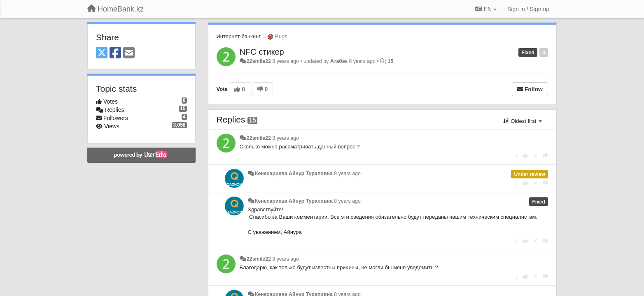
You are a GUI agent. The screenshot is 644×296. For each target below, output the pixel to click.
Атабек (339, 61)
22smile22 (259, 61)
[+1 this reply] (525, 156)
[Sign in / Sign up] (528, 9)
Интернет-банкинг (239, 36)
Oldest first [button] (523, 121)
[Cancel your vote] (535, 156)
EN (486, 9)
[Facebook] (115, 53)
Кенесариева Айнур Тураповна (294, 173)
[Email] (129, 53)
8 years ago (286, 138)
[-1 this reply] (545, 156)
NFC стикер (262, 52)
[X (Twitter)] (102, 53)
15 (391, 61)
